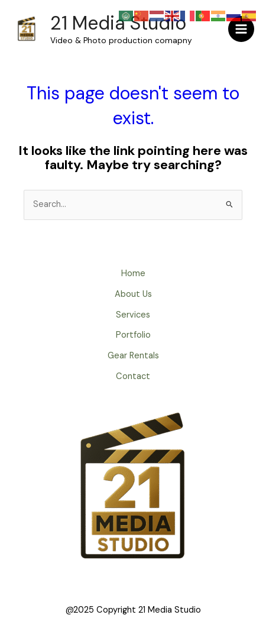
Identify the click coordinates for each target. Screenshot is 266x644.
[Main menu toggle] (241, 29)
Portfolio (133, 335)
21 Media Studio (118, 23)
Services (133, 315)
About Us (133, 294)
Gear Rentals (133, 356)
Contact (133, 376)
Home (133, 274)
